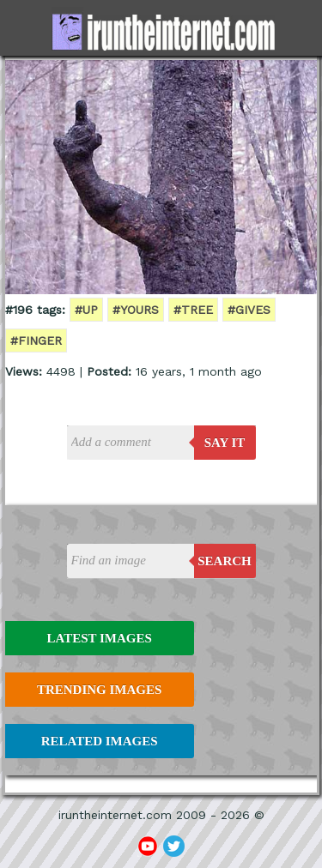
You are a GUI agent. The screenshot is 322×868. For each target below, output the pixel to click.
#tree (193, 310)
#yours (136, 310)
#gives (249, 310)
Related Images (100, 741)
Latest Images (99, 638)
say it (225, 443)
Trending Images (99, 690)
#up (86, 310)
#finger (36, 341)
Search (225, 561)
